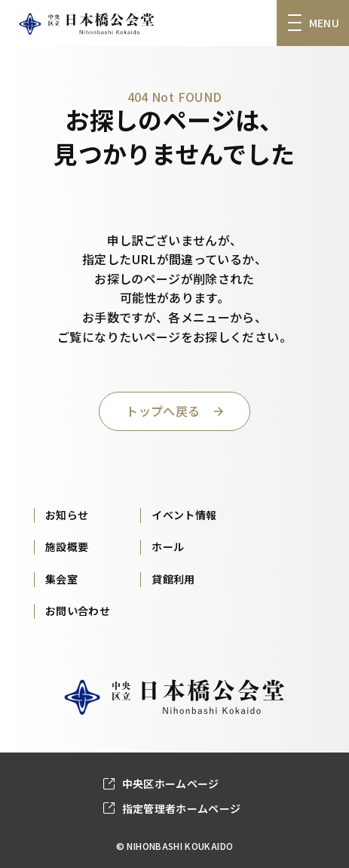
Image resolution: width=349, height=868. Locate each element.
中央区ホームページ (171, 783)
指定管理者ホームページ (182, 808)
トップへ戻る (163, 411)
